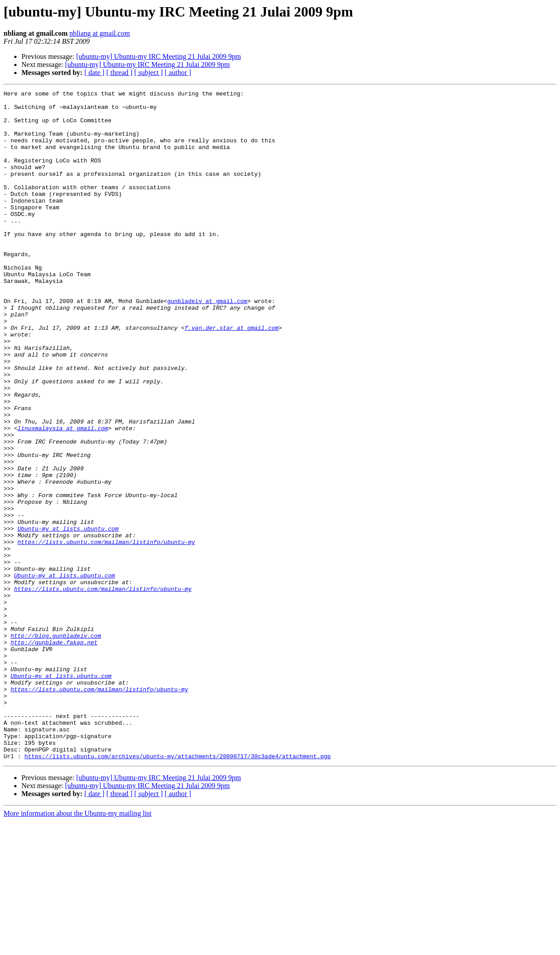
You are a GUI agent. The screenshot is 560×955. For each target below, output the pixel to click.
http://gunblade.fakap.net (54, 753)
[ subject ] (149, 73)
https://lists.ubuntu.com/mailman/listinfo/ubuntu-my (106, 633)
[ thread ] (119, 73)
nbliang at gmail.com (100, 33)
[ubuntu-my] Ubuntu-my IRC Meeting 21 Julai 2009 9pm (159, 56)
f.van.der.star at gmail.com (232, 376)
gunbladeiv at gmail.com (207, 344)
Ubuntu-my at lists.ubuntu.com (68, 617)
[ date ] (94, 73)
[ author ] (178, 73)
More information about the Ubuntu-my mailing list (78, 947)
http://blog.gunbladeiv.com (56, 745)
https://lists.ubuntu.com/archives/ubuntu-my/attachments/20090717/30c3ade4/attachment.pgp (178, 890)
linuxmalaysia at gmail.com (63, 496)
